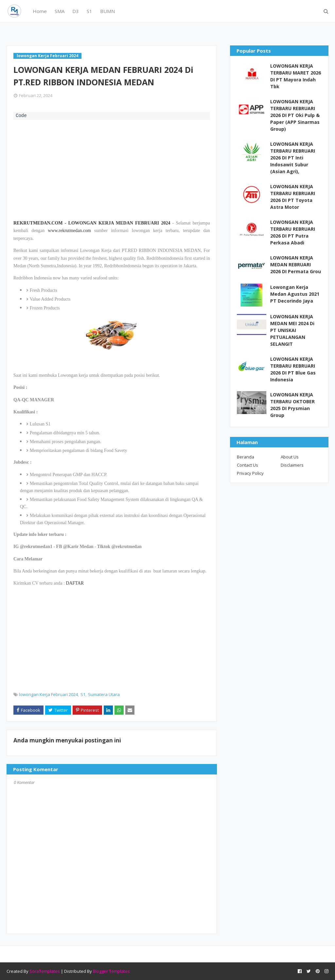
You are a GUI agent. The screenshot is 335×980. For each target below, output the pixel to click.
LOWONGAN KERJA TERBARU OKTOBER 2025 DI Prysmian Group (292, 405)
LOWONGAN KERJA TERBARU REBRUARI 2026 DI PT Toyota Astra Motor (293, 197)
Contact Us (247, 465)
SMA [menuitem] (60, 11)
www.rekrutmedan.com (70, 231)
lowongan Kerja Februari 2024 (48, 694)
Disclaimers (292, 465)
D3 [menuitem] (76, 11)
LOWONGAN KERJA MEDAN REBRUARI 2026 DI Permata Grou (296, 265)
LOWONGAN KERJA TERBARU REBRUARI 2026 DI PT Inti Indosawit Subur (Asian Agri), (293, 158)
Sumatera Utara (104, 694)
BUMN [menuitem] (107, 11)
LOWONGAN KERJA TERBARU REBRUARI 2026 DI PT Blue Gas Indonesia (293, 369)
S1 (83, 694)
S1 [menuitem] (89, 11)
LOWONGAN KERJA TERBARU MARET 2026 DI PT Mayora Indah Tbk (296, 76)
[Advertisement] (112, 169)
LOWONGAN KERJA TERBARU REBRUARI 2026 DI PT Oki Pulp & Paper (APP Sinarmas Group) (295, 115)
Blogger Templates (111, 971)
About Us (290, 457)
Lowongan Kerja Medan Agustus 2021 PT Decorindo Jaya (295, 294)
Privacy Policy (250, 473)
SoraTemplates (45, 971)
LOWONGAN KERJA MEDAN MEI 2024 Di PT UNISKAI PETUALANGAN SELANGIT (292, 330)
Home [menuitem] (40, 11)
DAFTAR (75, 583)
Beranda (246, 457)
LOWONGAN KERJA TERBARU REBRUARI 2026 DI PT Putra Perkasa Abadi (293, 232)
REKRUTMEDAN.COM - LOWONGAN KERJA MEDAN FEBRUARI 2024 (92, 223)
